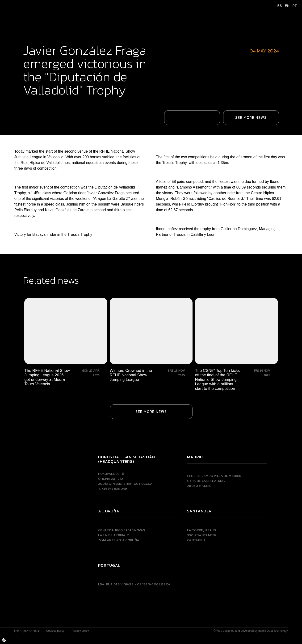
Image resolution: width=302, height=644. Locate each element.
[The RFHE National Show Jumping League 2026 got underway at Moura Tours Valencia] (66, 345)
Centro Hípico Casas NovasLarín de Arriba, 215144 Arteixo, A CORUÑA (122, 535)
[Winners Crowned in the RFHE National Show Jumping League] (151, 345)
